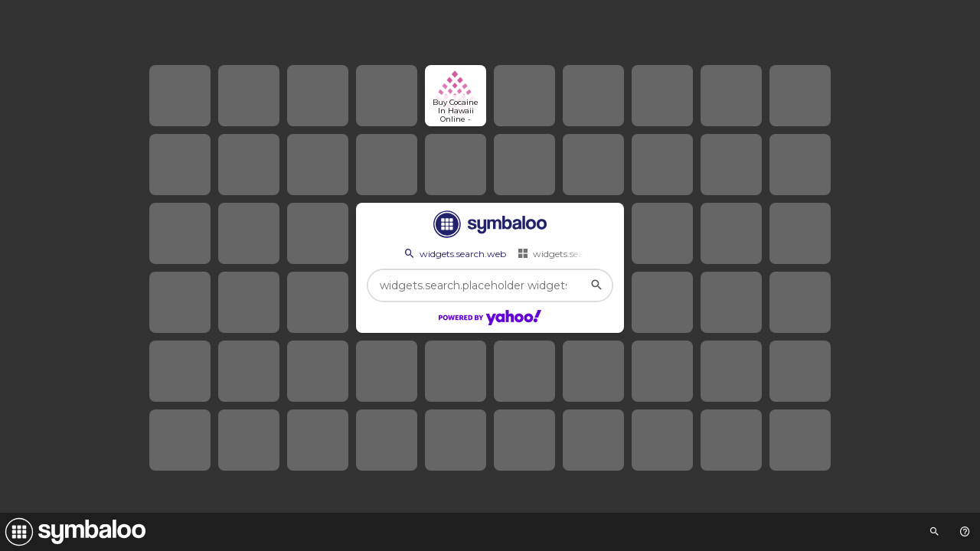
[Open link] (456, 96)
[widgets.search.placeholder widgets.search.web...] (490, 285)
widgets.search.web (454, 253)
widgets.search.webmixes (580, 253)
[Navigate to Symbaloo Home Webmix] (73, 532)
